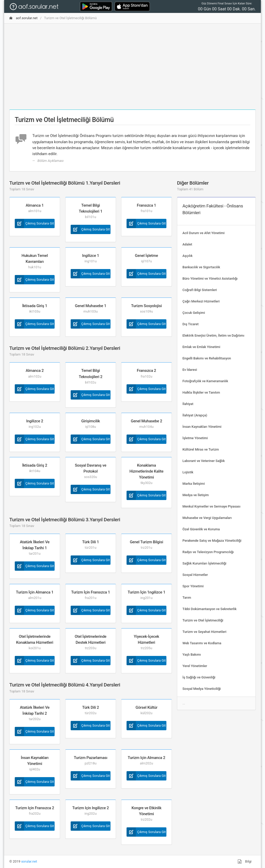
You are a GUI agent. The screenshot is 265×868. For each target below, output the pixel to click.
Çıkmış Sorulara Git (34, 223)
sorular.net (29, 861)
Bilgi (245, 862)
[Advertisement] (132, 64)
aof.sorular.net (23, 18)
